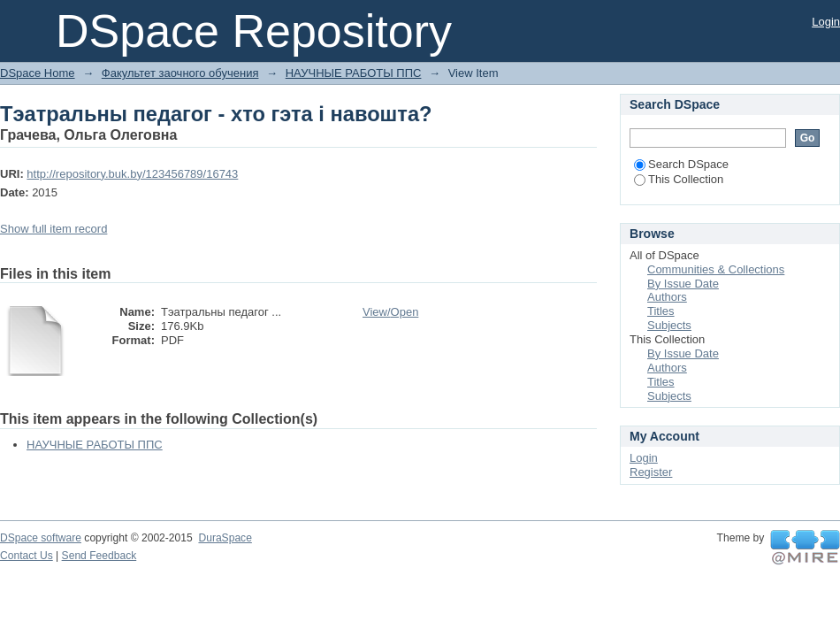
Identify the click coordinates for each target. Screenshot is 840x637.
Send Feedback (99, 556)
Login (826, 22)
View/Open (390, 312)
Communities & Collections (716, 269)
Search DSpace (681, 164)
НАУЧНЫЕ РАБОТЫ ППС (354, 73)
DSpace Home (38, 73)
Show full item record (53, 229)
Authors (667, 297)
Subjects (669, 325)
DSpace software (41, 538)
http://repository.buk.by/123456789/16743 (132, 174)
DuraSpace (225, 538)
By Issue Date (683, 284)
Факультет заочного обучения (180, 73)
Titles (661, 311)
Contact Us (27, 556)
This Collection (679, 179)
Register (651, 472)
